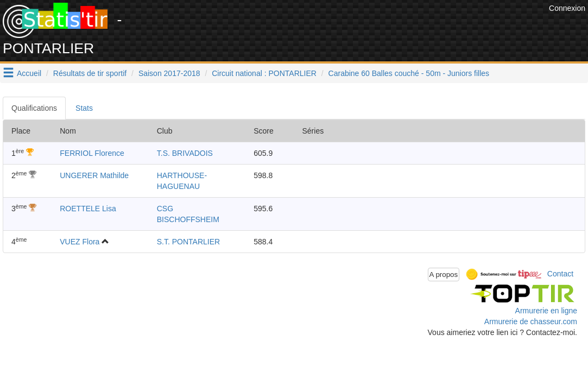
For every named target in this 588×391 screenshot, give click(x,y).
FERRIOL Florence (92, 153)
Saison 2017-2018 (169, 73)
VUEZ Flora (80, 242)
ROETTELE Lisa (88, 209)
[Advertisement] (349, 27)
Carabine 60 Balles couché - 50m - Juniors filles (409, 73)
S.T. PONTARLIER (188, 242)
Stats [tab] (84, 108)
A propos (444, 275)
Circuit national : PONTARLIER (264, 73)
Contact (560, 274)
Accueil (29, 73)
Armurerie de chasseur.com (531, 321)
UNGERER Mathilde (94, 175)
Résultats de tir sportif (90, 73)
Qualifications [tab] (34, 108)
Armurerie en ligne (546, 311)
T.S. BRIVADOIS (185, 153)
